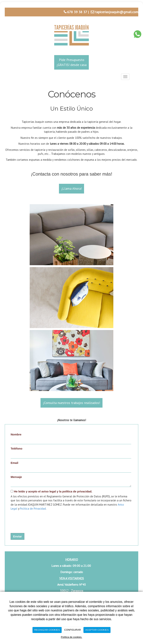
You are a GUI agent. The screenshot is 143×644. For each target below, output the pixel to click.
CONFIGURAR (73, 630)
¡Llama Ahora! (72, 188)
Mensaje (16, 477)
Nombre (16, 434)
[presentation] (35, 519)
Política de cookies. (71, 637)
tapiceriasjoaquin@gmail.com (117, 12)
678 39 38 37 (77, 12)
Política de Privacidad (33, 509)
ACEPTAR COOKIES (97, 630)
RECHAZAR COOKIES (47, 630)
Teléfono (16, 448)
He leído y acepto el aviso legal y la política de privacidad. (51, 491)
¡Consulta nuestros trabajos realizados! (71, 403)
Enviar (17, 536)
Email (14, 463)
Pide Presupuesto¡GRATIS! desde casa (72, 62)
